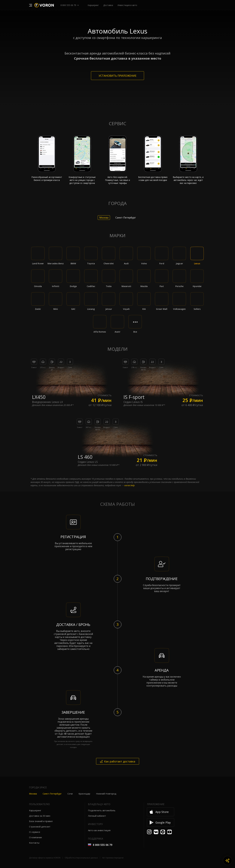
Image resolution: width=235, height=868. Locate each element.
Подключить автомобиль (102, 810)
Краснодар (84, 794)
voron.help (129, 485)
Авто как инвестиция (99, 830)
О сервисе (35, 832)
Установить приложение (117, 76)
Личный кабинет (97, 816)
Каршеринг (35, 810)
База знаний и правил (41, 821)
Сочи (70, 794)
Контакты (34, 843)
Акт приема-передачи (113, 858)
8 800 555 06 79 (68, 5)
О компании (35, 837)
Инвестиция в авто (127, 5)
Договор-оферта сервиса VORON (45, 858)
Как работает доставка (118, 761)
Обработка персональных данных (81, 858)
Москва (33, 794)
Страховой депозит (40, 827)
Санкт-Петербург (52, 794)
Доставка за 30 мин (40, 816)
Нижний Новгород (106, 794)
